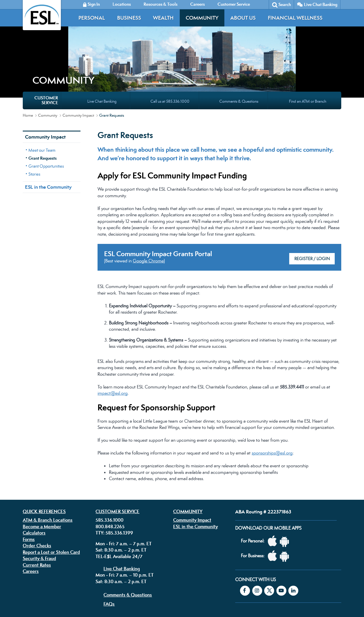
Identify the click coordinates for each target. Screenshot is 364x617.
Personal (92, 18)
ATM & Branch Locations (48, 470)
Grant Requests (43, 108)
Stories (34, 124)
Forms (29, 490)
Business (129, 18)
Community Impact (78, 65)
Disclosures (136, 581)
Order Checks (37, 496)
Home (28, 65)
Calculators (34, 483)
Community (202, 18)
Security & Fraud (39, 509)
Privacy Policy (112, 581)
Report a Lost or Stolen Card (51, 502)
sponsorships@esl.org (272, 403)
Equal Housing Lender (280, 585)
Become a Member (42, 477)
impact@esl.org (113, 343)
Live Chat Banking (321, 4)
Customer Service (117, 462)
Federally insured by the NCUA (265, 599)
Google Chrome (148, 211)
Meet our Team (42, 100)
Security (156, 581)
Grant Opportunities (46, 116)
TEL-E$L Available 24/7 (119, 507)
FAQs (109, 554)
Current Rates (37, 515)
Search (285, 4)
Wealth (163, 18)
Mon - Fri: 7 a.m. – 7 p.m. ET (124, 494)
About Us (243, 18)
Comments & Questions (128, 545)
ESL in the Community (48, 137)
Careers (31, 521)
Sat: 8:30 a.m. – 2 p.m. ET (121, 500)
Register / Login (312, 209)
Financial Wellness (295, 18)
